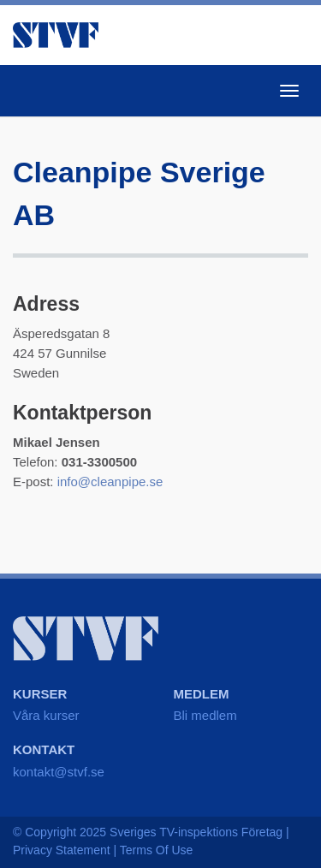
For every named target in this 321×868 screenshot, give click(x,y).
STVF (56, 35)
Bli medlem (205, 715)
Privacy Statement (62, 850)
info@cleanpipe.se (110, 482)
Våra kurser (46, 715)
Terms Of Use (157, 850)
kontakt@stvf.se (59, 772)
